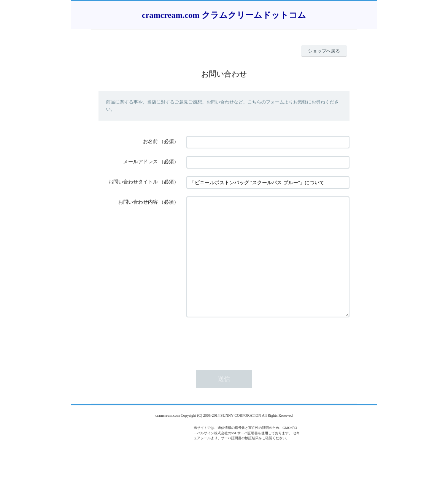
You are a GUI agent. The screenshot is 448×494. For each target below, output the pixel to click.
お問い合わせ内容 (138, 202)
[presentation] (244, 363)
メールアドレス (141, 162)
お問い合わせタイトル (133, 182)
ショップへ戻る (324, 51)
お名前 (150, 141)
